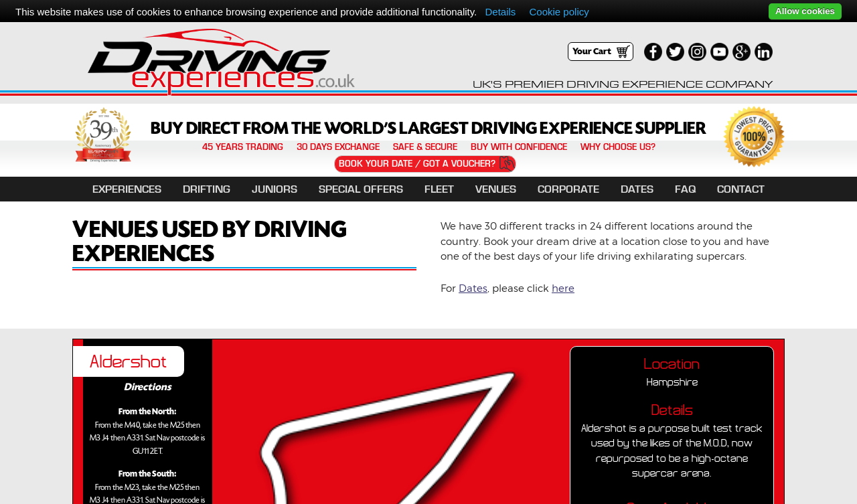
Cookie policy (559, 12)
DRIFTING (207, 189)
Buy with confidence (519, 147)
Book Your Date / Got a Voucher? (417, 164)
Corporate (568, 189)
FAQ (685, 189)
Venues (496, 189)
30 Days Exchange (338, 147)
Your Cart (592, 52)
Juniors (275, 189)
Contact (741, 189)
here (563, 288)
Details (500, 12)
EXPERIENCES (127, 189)
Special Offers (361, 189)
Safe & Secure (425, 147)
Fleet (439, 189)
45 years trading (243, 147)
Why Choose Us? (618, 147)
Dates (637, 189)
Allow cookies (805, 11)
